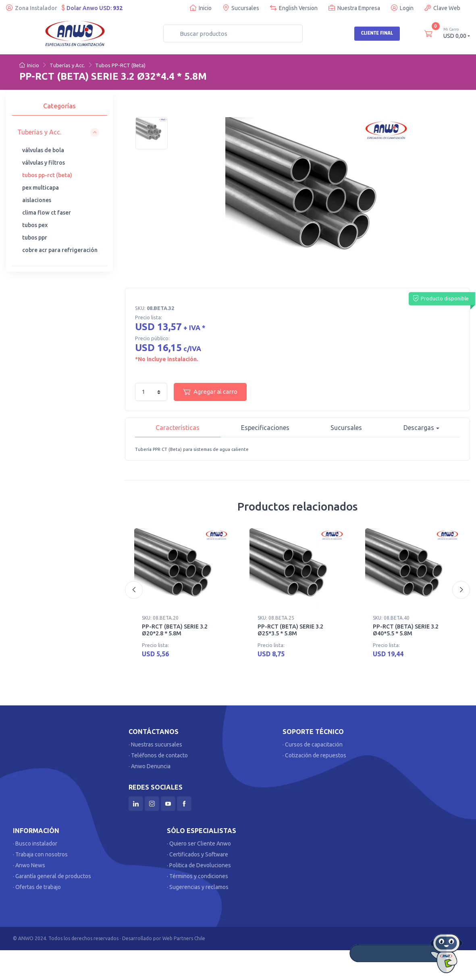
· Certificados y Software (197, 854)
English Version (294, 8)
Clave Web (442, 8)
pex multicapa (41, 188)
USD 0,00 (457, 33)
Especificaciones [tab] (265, 428)
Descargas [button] (419, 428)
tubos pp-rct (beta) (47, 175)
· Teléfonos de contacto (158, 755)
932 (118, 8)
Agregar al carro (210, 392)
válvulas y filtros (44, 163)
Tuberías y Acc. (67, 65)
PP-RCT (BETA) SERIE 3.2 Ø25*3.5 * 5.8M (290, 630)
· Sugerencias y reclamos (198, 887)
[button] (58, 132)
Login (402, 8)
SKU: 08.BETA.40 (391, 618)
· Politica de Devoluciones (199, 865)
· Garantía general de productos (52, 876)
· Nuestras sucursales (155, 744)
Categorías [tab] (59, 106)
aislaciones (37, 200)
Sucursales (241, 8)
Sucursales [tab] (346, 428)
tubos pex (35, 225)
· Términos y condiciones (197, 876)
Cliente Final (377, 33)
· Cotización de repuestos (314, 755)
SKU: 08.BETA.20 (160, 618)
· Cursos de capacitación (313, 744)
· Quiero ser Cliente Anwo (199, 844)
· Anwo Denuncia (150, 766)
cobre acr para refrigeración (60, 250)
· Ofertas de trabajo (37, 887)
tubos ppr (35, 238)
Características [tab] (178, 428)
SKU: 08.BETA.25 (276, 618)
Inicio (201, 8)
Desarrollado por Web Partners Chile (164, 938)
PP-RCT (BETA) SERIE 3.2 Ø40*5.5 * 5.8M (406, 630)
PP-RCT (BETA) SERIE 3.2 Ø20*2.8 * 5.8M (175, 630)
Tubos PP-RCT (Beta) (120, 65)
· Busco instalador (35, 844)
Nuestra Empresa (354, 8)
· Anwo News (29, 865)
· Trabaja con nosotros (40, 854)
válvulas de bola (43, 150)
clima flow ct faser (47, 213)
